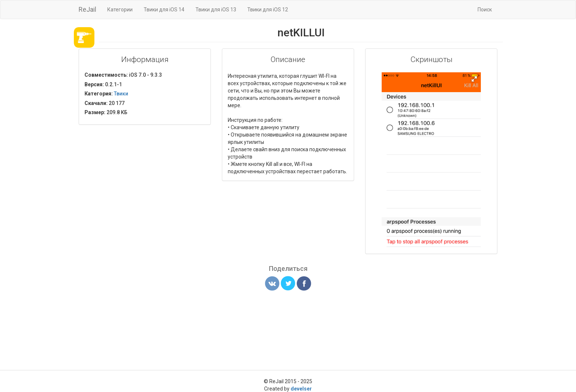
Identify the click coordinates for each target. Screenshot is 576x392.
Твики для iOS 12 (268, 10)
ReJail (87, 9)
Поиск (485, 10)
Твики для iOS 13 (216, 10)
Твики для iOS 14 (164, 10)
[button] (474, 79)
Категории (120, 10)
